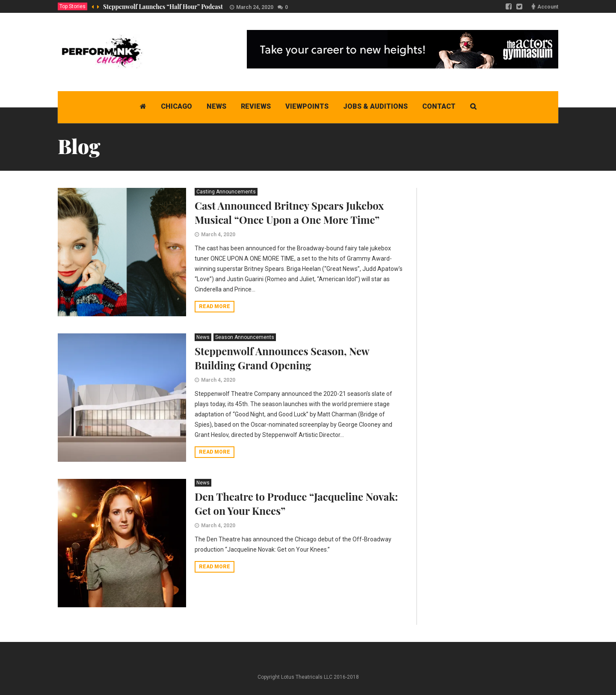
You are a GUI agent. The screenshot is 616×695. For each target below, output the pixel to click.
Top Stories (73, 6)
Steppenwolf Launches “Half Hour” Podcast (163, 7)
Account (548, 7)
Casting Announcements (226, 192)
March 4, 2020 (218, 235)
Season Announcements (245, 337)
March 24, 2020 (255, 7)
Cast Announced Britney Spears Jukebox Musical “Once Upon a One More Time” (289, 212)
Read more (215, 306)
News (203, 337)
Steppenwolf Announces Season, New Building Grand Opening (282, 358)
